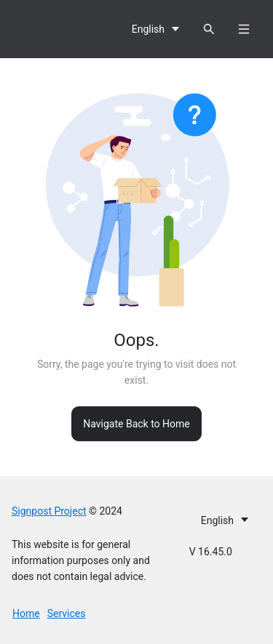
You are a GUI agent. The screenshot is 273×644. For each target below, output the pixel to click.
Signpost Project (49, 511)
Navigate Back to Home (136, 424)
